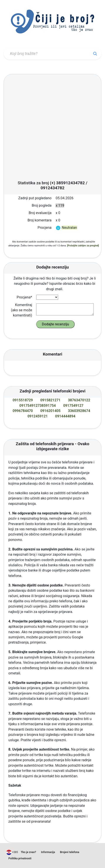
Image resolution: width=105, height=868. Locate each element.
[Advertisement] (50, 129)
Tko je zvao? (28, 852)
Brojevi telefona (70, 852)
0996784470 (23, 411)
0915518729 (23, 400)
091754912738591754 (38, 406)
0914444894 (65, 416)
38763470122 (79, 400)
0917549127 (73, 406)
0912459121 (38, 416)
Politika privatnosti (20, 858)
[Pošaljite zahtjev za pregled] (83, 245)
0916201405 (50, 411)
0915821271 (50, 400)
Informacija (48, 852)
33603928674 (79, 411)
